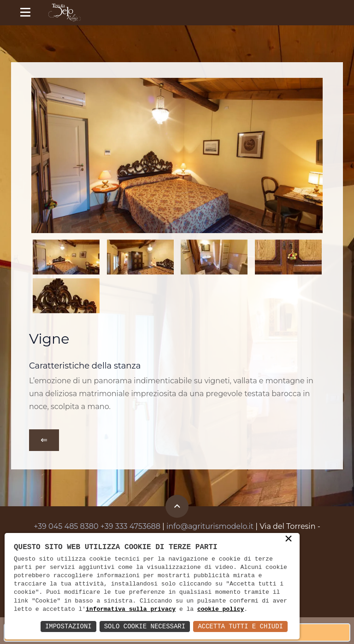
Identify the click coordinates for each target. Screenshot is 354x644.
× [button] (289, 539)
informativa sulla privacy (131, 609)
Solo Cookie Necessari (145, 626)
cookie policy (221, 609)
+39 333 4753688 (130, 526)
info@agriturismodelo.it (210, 526)
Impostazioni (68, 626)
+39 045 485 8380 (66, 526)
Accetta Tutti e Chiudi (240, 626)
